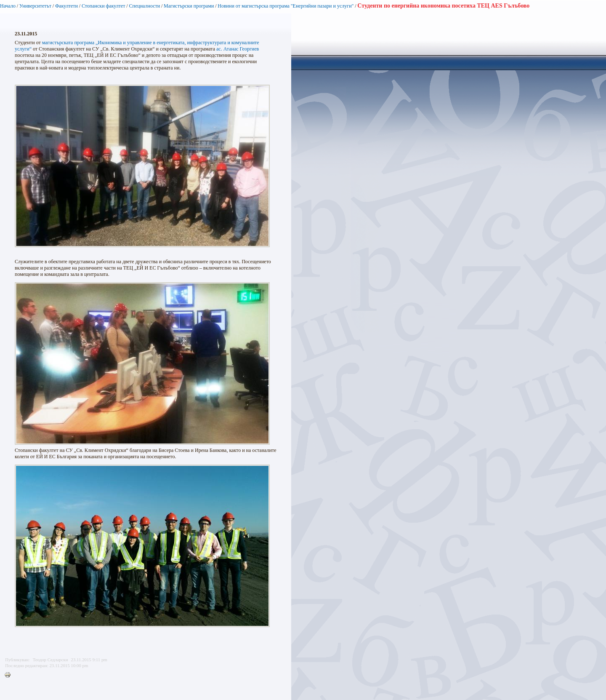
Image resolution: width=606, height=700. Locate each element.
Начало (8, 6)
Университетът (35, 6)
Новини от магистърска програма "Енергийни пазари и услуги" (286, 6)
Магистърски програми (189, 6)
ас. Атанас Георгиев (238, 49)
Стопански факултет (104, 6)
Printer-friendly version (10, 675)
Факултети (66, 6)
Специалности (144, 6)
